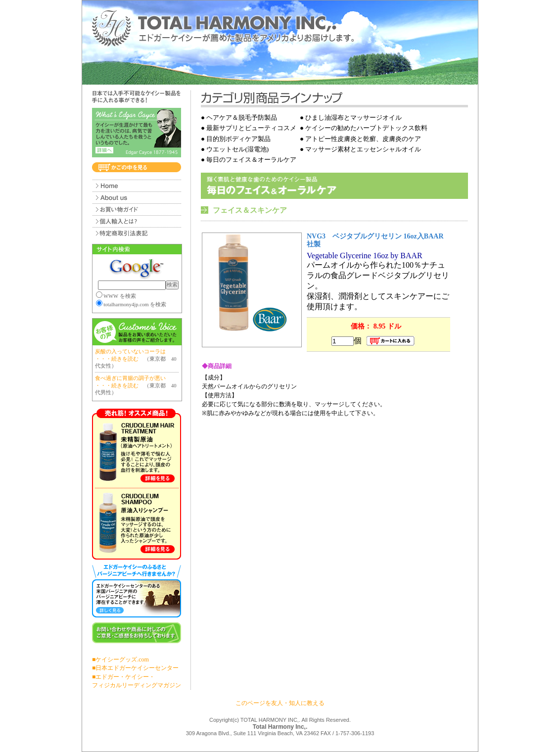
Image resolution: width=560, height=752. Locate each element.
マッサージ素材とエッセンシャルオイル (363, 149)
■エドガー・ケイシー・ (123, 677)
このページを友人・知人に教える (280, 703)
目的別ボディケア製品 (238, 139)
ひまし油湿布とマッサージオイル (353, 117)
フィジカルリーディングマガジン (137, 685)
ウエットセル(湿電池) (237, 149)
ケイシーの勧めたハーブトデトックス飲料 (366, 128)
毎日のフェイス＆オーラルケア (251, 160)
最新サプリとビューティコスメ (251, 128)
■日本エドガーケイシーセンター (135, 668)
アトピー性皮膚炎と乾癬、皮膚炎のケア (363, 139)
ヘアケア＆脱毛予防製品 (242, 117)
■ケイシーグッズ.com (120, 659)
